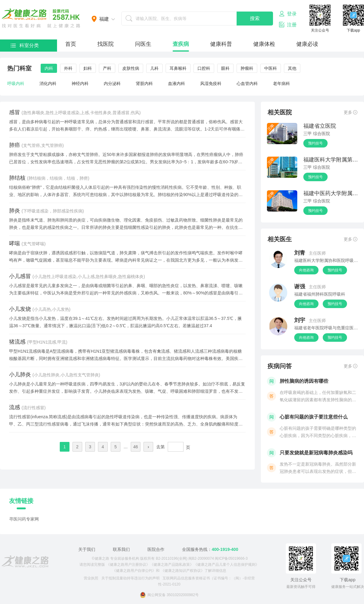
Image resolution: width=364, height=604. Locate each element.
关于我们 (87, 549)
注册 (288, 25)
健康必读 (307, 44)
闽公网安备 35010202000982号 (169, 595)
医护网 (41, 18)
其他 (292, 68)
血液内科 (177, 83)
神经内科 (80, 83)
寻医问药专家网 (24, 519)
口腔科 (204, 68)
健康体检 (264, 44)
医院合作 (156, 549)
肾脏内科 (144, 83)
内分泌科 (112, 83)
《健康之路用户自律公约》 (134, 571)
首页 (71, 44)
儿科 (154, 68)
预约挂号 (315, 143)
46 (136, 447)
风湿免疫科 (211, 83)
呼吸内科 (16, 83)
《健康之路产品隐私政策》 (172, 565)
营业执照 (91, 578)
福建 (104, 19)
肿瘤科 (247, 68)
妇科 (88, 68)
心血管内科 (247, 83)
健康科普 (221, 44)
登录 (288, 14)
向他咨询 (306, 270)
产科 (107, 68)
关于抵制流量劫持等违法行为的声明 (130, 578)
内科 (49, 68)
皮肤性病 (131, 68)
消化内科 (48, 83)
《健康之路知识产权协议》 (183, 571)
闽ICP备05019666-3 (231, 558)
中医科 (271, 68)
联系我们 (121, 549)
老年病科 (281, 83)
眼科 (225, 68)
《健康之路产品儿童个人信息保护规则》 (226, 565)
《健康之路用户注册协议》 (128, 565)
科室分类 (25, 45)
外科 (68, 68)
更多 (351, 112)
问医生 (143, 44)
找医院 (106, 44)
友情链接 (21, 501)
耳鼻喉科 (178, 68)
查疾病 (181, 44)
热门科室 (19, 68)
